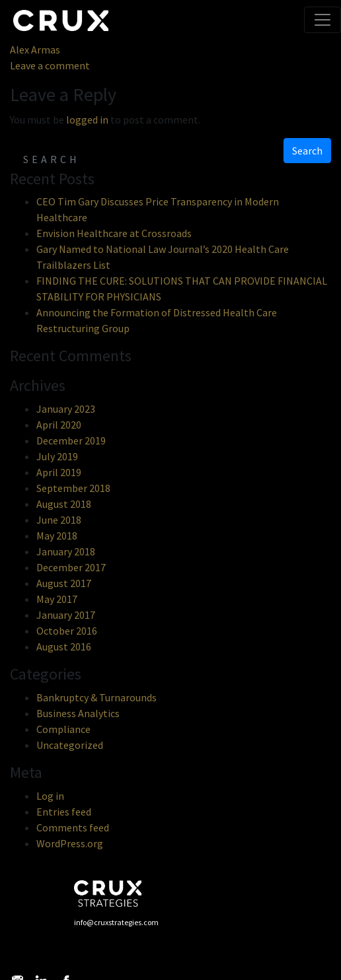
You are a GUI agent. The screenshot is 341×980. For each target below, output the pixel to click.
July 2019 (57, 456)
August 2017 (64, 583)
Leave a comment (50, 65)
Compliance (63, 729)
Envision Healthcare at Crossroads (114, 233)
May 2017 (57, 599)
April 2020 (59, 425)
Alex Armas (35, 50)
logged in (87, 120)
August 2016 (64, 647)
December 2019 (71, 440)
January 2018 (66, 551)
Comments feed (73, 827)
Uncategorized (70, 745)
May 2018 (57, 536)
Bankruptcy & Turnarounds (96, 697)
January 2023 (66, 409)
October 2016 (67, 631)
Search (307, 151)
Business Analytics (78, 713)
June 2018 (59, 520)
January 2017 (66, 615)
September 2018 (73, 488)
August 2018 (64, 504)
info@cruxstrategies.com (116, 922)
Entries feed (64, 812)
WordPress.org (70, 843)
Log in (50, 796)
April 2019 (59, 472)
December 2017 (71, 567)
